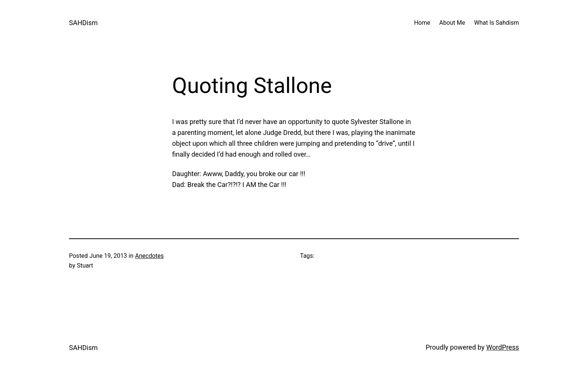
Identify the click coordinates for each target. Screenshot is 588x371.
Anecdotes (149, 256)
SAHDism (83, 23)
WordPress (503, 347)
